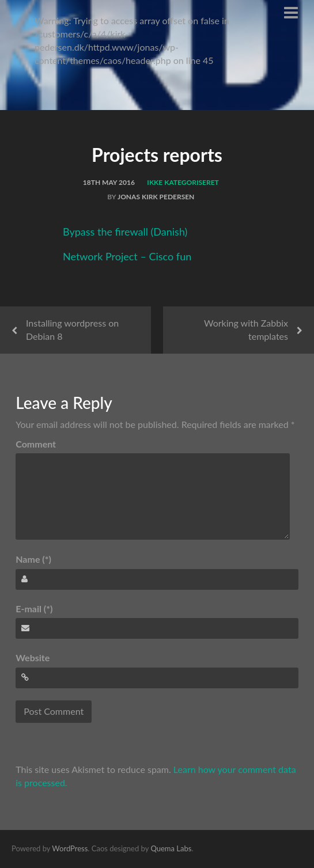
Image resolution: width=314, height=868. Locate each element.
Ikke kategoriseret (183, 182)
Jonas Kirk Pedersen (156, 197)
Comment (36, 444)
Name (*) (33, 559)
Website (33, 657)
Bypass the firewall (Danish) (125, 232)
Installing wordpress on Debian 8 (72, 329)
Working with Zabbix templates (246, 329)
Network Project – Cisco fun (127, 256)
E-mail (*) (34, 609)
